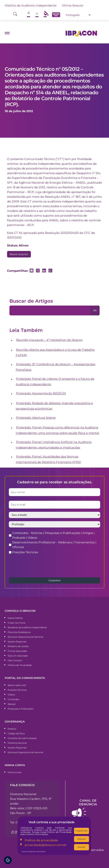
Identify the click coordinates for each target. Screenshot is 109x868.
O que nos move (16, 623)
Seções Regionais (17, 642)
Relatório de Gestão (18, 646)
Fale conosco (22, 785)
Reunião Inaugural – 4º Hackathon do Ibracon (49, 340)
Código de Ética (16, 733)
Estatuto (12, 729)
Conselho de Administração (22, 738)
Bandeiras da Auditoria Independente (27, 627)
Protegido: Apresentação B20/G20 (41, 393)
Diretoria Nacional (17, 743)
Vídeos (11, 695)
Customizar (82, 831)
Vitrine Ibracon (73, 5)
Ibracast (12, 704)
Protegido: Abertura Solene (36, 418)
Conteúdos (13, 699)
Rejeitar (82, 839)
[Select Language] (78, 15)
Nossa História (15, 618)
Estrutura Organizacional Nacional (25, 637)
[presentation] (39, 565)
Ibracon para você (17, 685)
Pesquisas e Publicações (21, 709)
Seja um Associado (18, 656)
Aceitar (82, 847)
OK (95, 310)
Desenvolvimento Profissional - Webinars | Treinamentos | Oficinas (54, 545)
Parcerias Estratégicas (19, 632)
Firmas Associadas (17, 651)
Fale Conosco (15, 660)
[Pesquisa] (50, 310)
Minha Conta (14, 772)
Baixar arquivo (19, 254)
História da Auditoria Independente (31, 5)
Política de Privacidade (20, 665)
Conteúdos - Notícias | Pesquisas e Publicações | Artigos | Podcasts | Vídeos (53, 535)
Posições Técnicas (25, 552)
